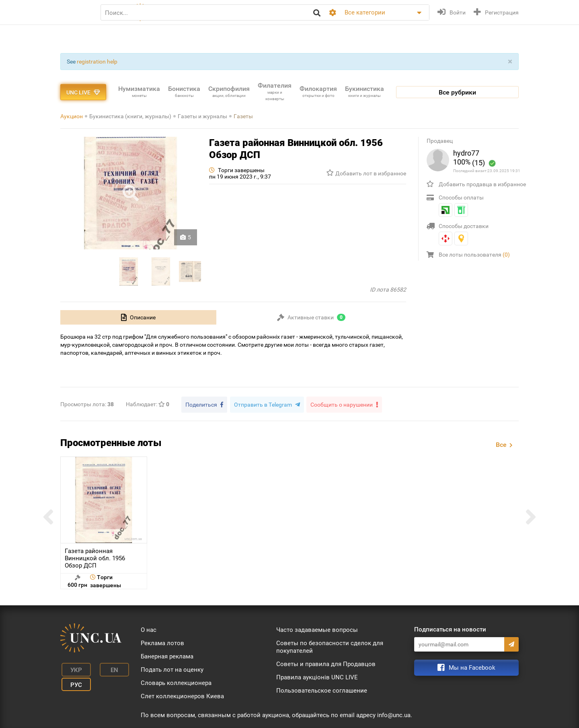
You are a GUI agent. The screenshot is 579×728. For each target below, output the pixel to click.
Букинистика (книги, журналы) (130, 116)
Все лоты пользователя (474, 255)
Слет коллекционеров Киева (182, 695)
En (106, 668)
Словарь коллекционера (176, 682)
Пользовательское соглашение (322, 689)
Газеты (243, 116)
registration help (97, 62)
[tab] (138, 317)
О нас (149, 629)
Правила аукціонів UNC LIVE (317, 676)
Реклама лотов (162, 642)
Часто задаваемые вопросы (317, 629)
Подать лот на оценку (172, 668)
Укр (73, 668)
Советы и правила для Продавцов (326, 663)
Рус (73, 680)
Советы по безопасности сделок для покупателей (330, 646)
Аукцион (72, 116)
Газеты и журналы (202, 116)
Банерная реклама (167, 655)
